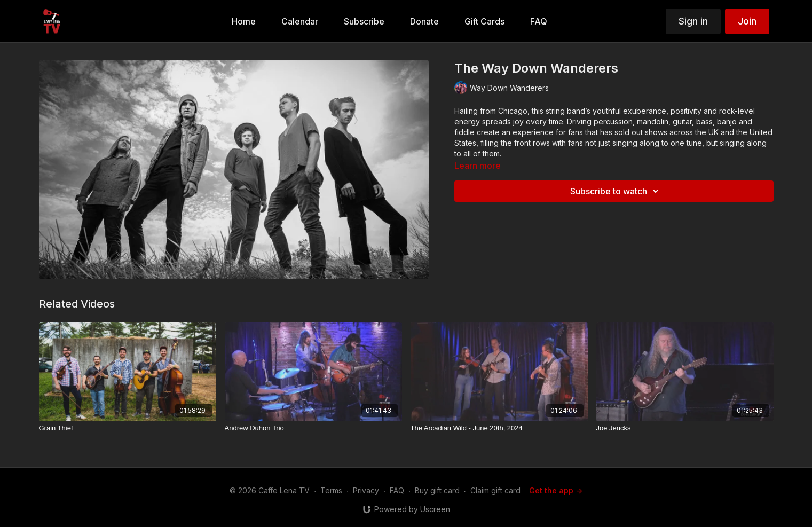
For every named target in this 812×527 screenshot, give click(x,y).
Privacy (366, 490)
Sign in (693, 21)
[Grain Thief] (128, 428)
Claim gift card (495, 490)
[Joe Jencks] (685, 428)
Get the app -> (556, 490)
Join (747, 21)
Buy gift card (437, 490)
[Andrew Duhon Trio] (313, 428)
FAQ (397, 490)
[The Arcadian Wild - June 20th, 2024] (499, 428)
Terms (331, 490)
